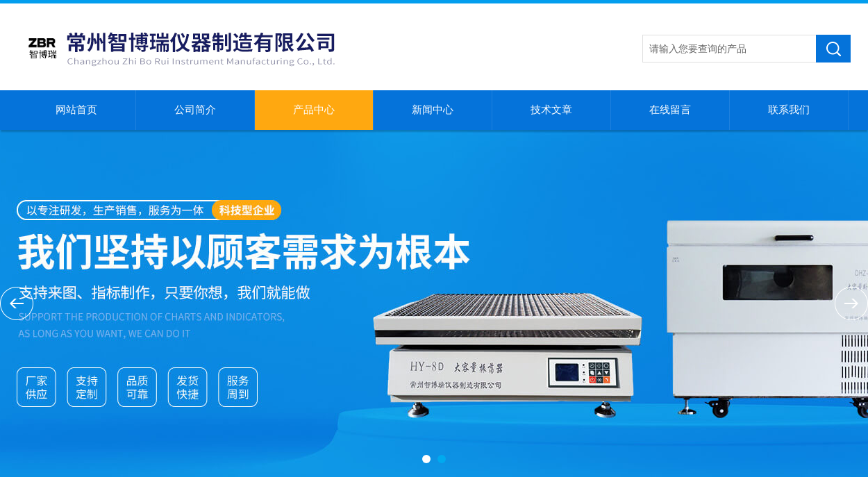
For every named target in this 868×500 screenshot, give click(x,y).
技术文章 (551, 110)
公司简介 (195, 110)
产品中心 (314, 110)
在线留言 (670, 110)
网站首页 (76, 110)
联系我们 (789, 110)
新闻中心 (433, 110)
